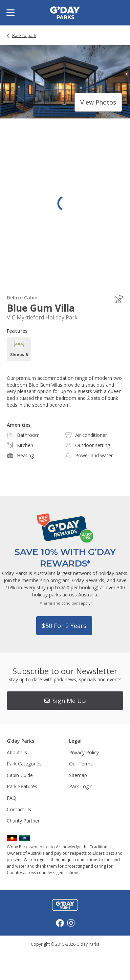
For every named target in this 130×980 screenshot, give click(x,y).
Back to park (24, 36)
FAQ (12, 798)
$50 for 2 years (64, 626)
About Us (17, 752)
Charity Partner (23, 821)
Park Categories (24, 764)
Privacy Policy (84, 752)
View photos (98, 102)
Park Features (22, 786)
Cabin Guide (20, 775)
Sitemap (78, 775)
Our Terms (81, 764)
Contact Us (19, 809)
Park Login (81, 786)
